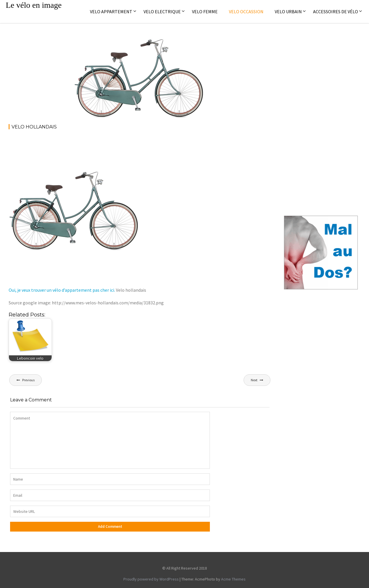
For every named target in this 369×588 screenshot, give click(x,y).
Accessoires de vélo (336, 12)
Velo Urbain (288, 12)
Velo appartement (111, 12)
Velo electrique (162, 12)
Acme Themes (233, 579)
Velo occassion (246, 12)
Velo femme (205, 12)
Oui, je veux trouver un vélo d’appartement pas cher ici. (62, 290)
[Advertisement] (114, 150)
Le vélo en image (34, 5)
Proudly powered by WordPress (151, 579)
